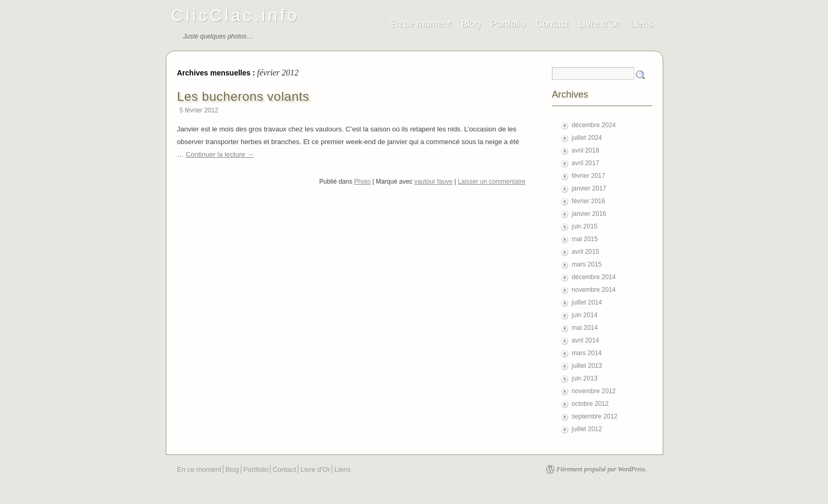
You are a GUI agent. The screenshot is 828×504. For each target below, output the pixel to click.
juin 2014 (585, 315)
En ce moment (420, 24)
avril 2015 (586, 252)
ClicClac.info (235, 15)
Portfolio (508, 24)
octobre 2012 (590, 404)
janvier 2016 (589, 214)
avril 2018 (586, 150)
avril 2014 (586, 340)
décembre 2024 (594, 125)
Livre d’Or (599, 24)
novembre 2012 (594, 391)
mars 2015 (587, 264)
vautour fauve (433, 182)
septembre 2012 (595, 416)
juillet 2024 (587, 138)
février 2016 (589, 201)
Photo (363, 182)
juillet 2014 (587, 302)
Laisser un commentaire (492, 182)
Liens (641, 24)
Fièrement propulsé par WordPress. (601, 469)
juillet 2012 (587, 429)
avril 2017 (586, 163)
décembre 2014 (594, 277)
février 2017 (589, 176)
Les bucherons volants (243, 96)
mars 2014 (587, 353)
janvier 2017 (589, 188)
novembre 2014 (594, 290)
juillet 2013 (587, 366)
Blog (471, 24)
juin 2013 (585, 378)
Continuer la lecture (220, 154)
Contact (552, 24)
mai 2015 (585, 239)
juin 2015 (585, 226)
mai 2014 (585, 328)
